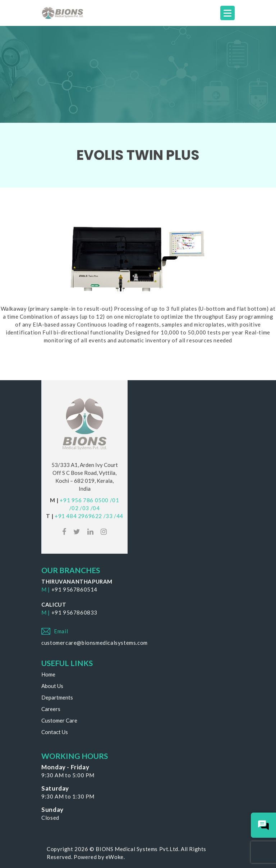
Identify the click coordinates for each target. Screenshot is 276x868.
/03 (84, 508)
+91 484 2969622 (78, 516)
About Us (52, 686)
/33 (108, 516)
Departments (57, 697)
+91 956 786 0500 (84, 500)
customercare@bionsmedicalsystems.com (95, 643)
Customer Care (59, 720)
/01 (115, 500)
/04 (95, 508)
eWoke (115, 857)
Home (48, 674)
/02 (74, 508)
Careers (51, 709)
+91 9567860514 (74, 589)
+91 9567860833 (74, 612)
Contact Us (55, 732)
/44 (119, 516)
